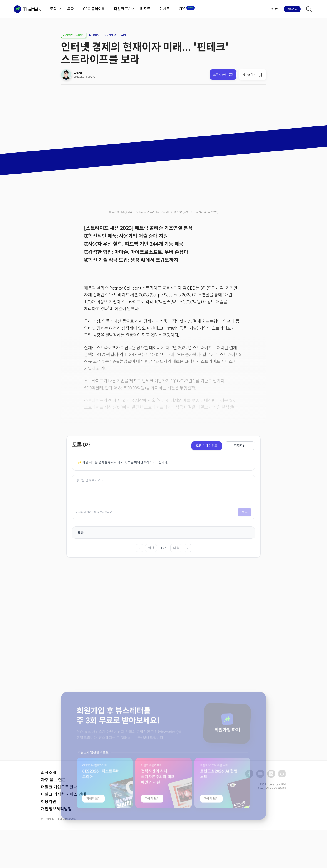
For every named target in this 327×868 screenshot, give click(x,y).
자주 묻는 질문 (53, 780)
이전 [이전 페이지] (151, 548)
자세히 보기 (93, 844)
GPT (124, 35)
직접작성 (240, 446)
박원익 (78, 73)
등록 (245, 512)
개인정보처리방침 (56, 809)
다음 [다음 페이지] (176, 548)
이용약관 (49, 802)
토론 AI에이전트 (207, 446)
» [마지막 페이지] (188, 548)
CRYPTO (110, 35)
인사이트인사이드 (74, 35)
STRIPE (94, 35)
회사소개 (49, 773)
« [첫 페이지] (140, 548)
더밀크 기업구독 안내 (59, 787)
